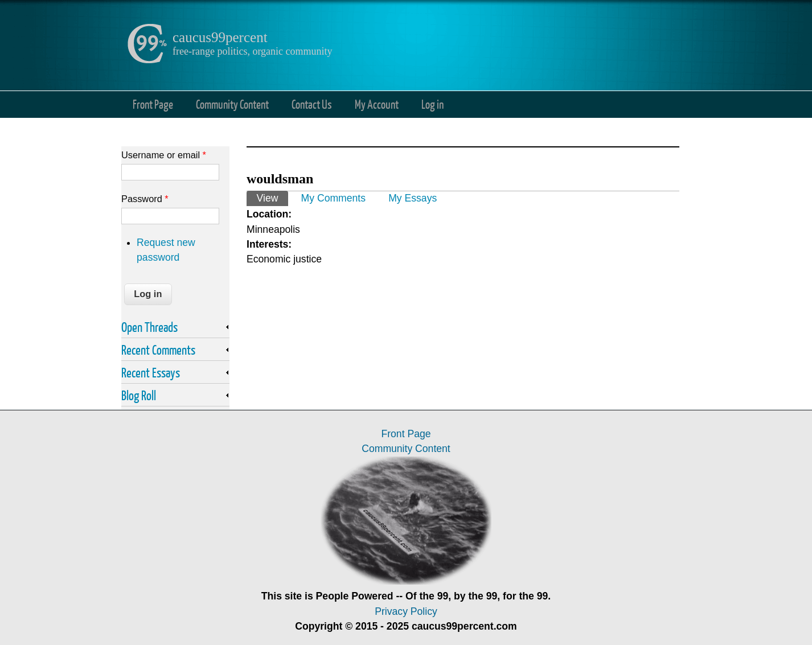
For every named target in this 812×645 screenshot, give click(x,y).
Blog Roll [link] (139, 395)
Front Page (153, 104)
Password (145, 199)
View (272, 197)
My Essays (413, 198)
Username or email (164, 155)
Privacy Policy (406, 611)
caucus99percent (220, 37)
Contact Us (312, 104)
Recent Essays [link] (151, 372)
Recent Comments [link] (158, 350)
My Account (377, 104)
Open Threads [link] (149, 327)
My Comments (333, 198)
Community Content (232, 104)
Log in (432, 104)
